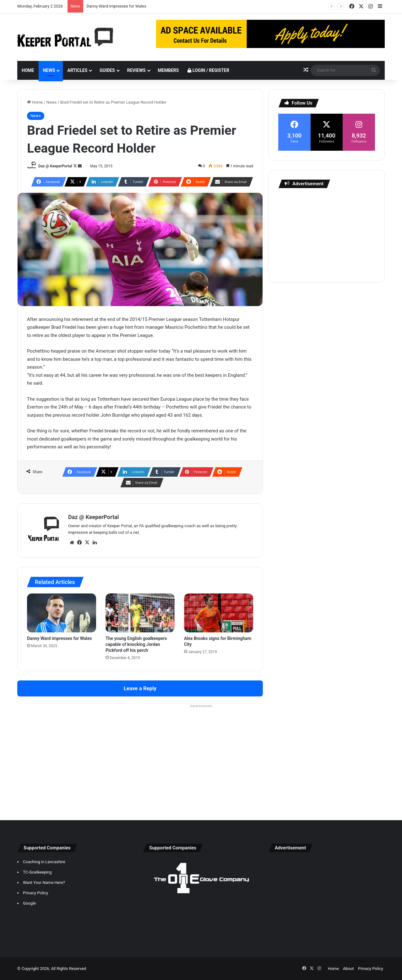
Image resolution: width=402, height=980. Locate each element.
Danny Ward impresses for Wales (116, 6)
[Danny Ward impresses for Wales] (62, 613)
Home (28, 70)
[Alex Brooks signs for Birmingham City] (219, 613)
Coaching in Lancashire (44, 862)
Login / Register (208, 70)
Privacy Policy (35, 893)
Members (168, 70)
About (348, 969)
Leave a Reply (140, 688)
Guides (107, 70)
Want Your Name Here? (44, 883)
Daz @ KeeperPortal (55, 166)
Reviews (136, 70)
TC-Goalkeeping (37, 872)
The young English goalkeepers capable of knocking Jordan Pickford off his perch (136, 644)
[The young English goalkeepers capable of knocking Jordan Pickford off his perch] (140, 613)
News (49, 70)
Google (29, 903)
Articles (77, 70)
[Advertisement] (327, 234)
